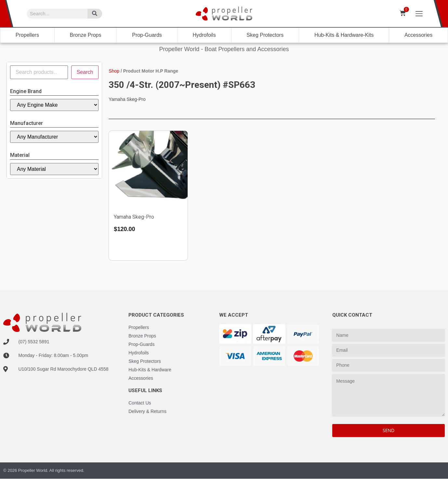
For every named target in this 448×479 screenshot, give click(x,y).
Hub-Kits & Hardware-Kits (344, 35)
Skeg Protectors (265, 35)
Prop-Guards (147, 35)
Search (85, 72)
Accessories (418, 35)
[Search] (95, 14)
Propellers (27, 35)
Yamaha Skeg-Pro (134, 217)
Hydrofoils (204, 35)
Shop (114, 71)
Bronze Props (86, 35)
